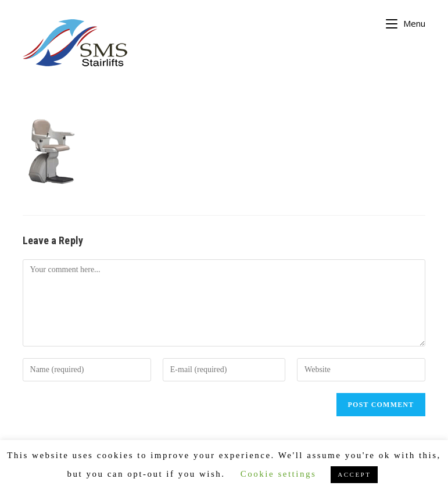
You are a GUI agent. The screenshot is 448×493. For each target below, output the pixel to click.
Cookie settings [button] (278, 474)
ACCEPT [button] (354, 474)
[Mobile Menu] (406, 22)
